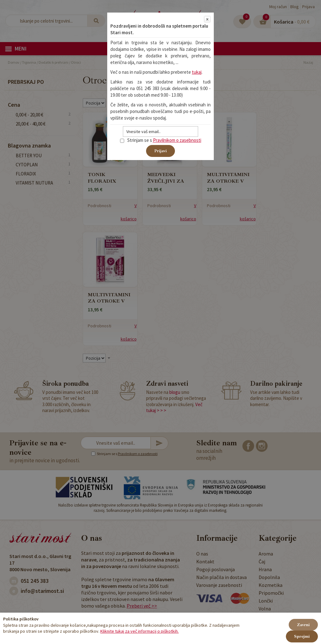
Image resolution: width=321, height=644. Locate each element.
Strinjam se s (136, 140)
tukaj (197, 72)
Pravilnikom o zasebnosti (177, 140)
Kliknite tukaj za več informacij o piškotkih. (139, 631)
